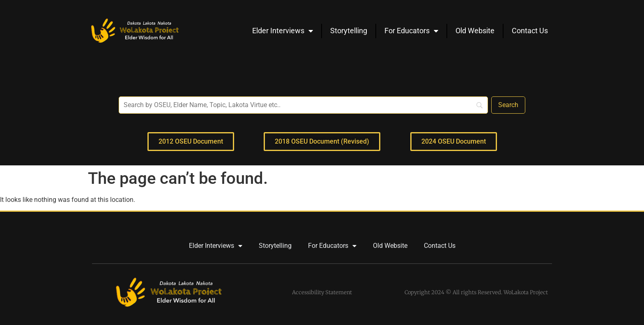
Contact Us (530, 31)
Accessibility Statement (322, 292)
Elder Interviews (283, 31)
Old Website (475, 31)
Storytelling (349, 31)
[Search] (508, 105)
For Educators (411, 31)
